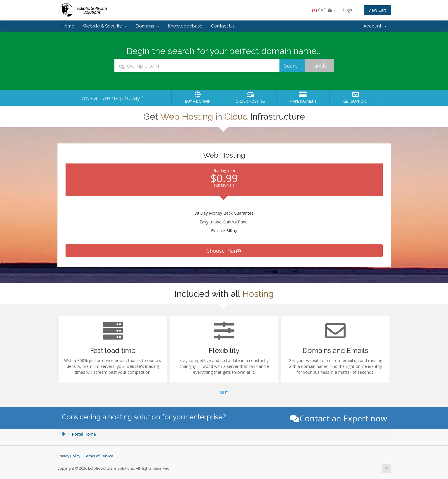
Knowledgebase (185, 26)
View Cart (377, 10)
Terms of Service (99, 456)
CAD (324, 10)
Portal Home (84, 434)
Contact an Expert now (339, 418)
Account (375, 26)
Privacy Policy (69, 456)
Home (68, 26)
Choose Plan (224, 251)
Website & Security (105, 26)
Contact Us (223, 26)
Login (348, 10)
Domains (147, 26)
